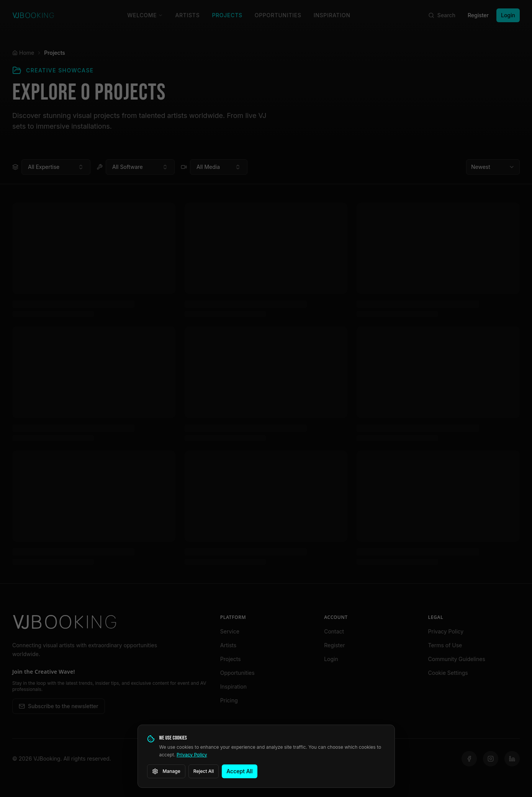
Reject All (204, 771)
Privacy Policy (192, 755)
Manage (166, 771)
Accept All (239, 771)
